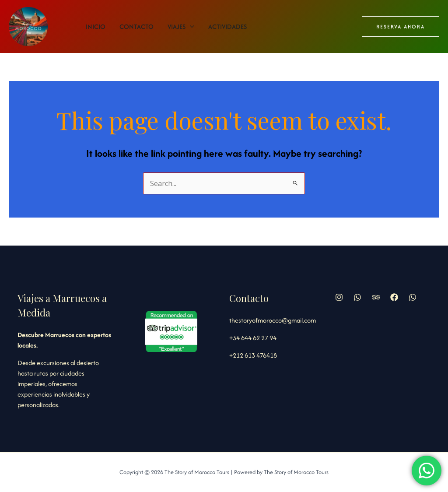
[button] (401, 26)
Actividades (227, 26)
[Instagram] (339, 297)
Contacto (136, 26)
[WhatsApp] (413, 297)
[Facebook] (394, 297)
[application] (190, 27)
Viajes (181, 27)
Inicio (96, 26)
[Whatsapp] (357, 297)
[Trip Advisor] (376, 297)
